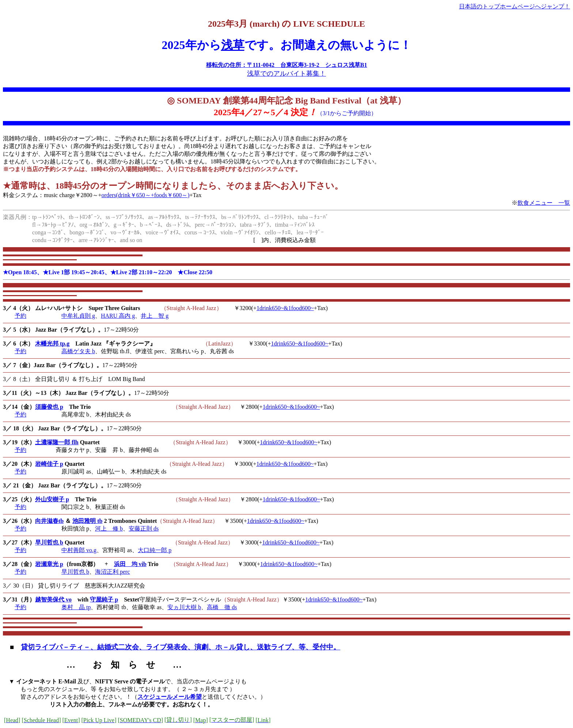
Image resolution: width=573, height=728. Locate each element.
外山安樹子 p (52, 499)
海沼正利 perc (113, 572)
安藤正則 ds (144, 529)
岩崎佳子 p (49, 464)
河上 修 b (109, 529)
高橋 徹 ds (222, 607)
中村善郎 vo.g (79, 550)
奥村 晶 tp (76, 607)
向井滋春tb (49, 521)
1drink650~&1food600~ (285, 308)
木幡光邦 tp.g (52, 344)
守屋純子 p (104, 599)
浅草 (233, 45)
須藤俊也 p (49, 407)
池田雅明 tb (87, 521)
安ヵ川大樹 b (184, 607)
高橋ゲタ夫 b (78, 351)
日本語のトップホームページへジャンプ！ (515, 6)
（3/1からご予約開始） (347, 113)
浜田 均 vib (130, 564)
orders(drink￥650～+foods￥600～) (146, 195)
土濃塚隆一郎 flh (57, 442)
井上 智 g (155, 316)
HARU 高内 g (118, 316)
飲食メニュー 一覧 (544, 203)
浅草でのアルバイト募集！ (286, 73)
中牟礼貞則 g (78, 316)
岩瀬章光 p (49, 564)
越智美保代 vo (53, 599)
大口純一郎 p (155, 550)
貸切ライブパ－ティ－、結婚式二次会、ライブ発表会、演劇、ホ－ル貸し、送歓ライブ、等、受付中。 (181, 647)
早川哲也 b (49, 542)
